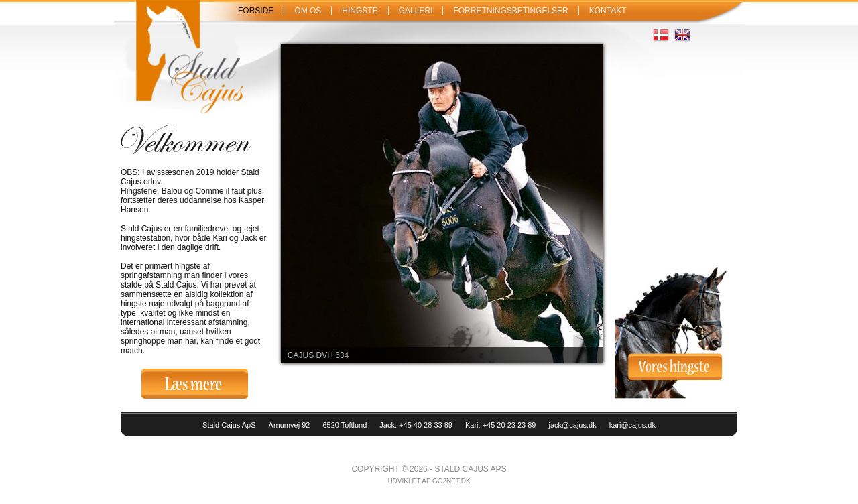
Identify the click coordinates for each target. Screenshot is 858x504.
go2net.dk (451, 481)
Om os (308, 11)
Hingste (360, 11)
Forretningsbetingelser (510, 11)
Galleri (416, 11)
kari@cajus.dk (632, 425)
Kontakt (608, 11)
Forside (256, 11)
